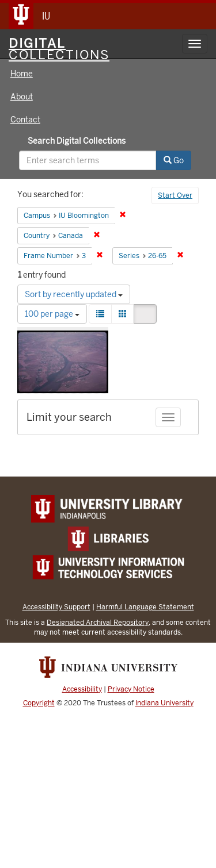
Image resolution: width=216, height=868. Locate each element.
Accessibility (82, 689)
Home (22, 74)
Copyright (39, 703)
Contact (25, 120)
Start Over (175, 195)
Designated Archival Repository (98, 622)
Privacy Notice (131, 689)
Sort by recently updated (74, 294)
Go (174, 160)
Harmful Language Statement (145, 607)
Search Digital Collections (77, 141)
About (22, 97)
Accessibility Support (56, 607)
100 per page (52, 314)
